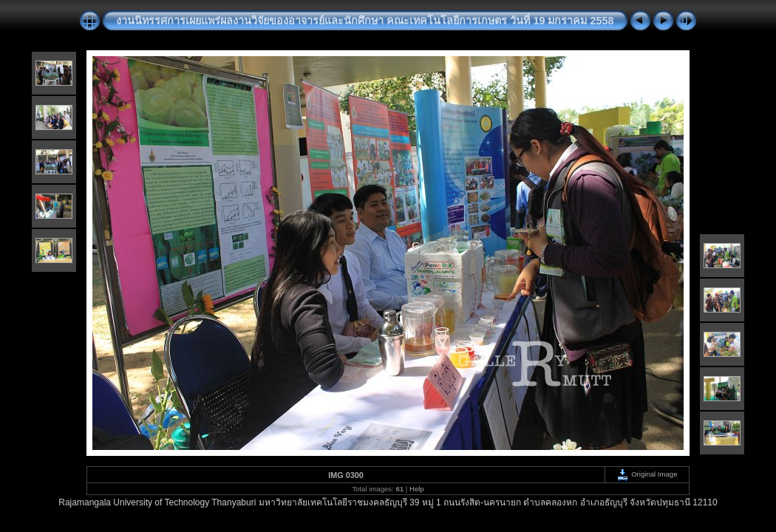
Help (417, 489)
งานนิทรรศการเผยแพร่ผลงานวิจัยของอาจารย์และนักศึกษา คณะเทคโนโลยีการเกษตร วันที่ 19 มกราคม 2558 (365, 21)
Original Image (647, 474)
